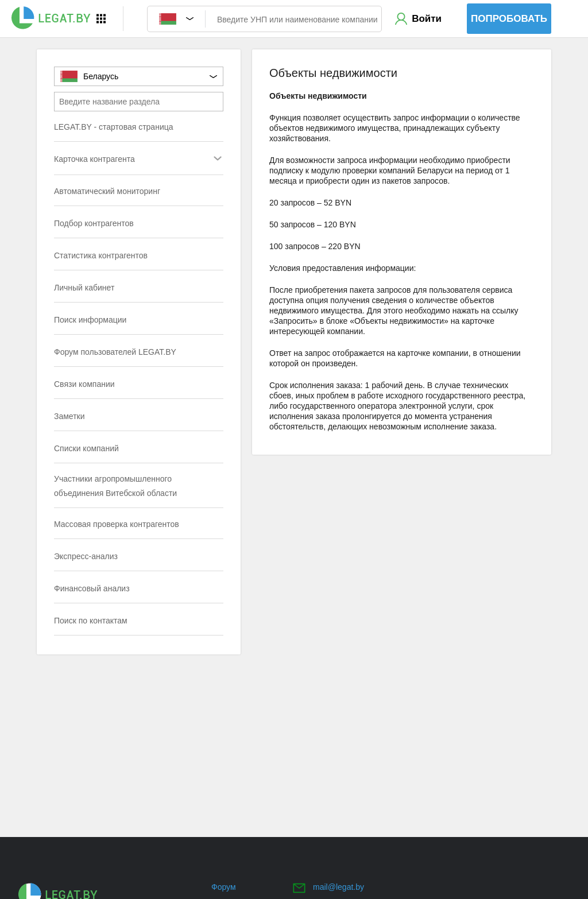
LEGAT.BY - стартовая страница (114, 127)
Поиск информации (90, 320)
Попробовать (509, 19)
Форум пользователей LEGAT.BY (115, 352)
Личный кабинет (84, 288)
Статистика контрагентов (101, 255)
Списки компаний (86, 448)
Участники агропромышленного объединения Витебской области (115, 486)
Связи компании (84, 384)
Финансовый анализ (92, 588)
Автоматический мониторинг (107, 191)
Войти (427, 19)
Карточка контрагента (116, 160)
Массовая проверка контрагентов (117, 524)
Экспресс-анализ (86, 556)
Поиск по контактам (91, 621)
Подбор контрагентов (94, 223)
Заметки (69, 416)
